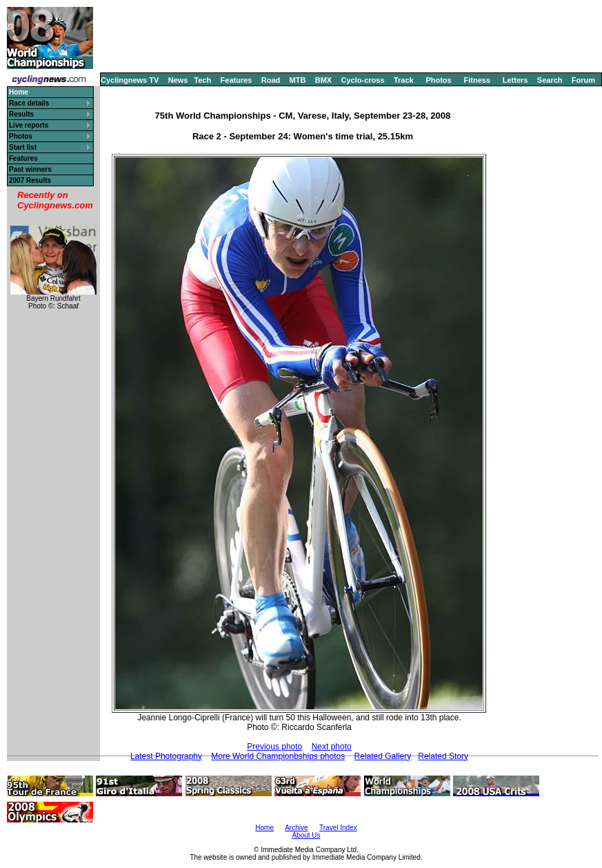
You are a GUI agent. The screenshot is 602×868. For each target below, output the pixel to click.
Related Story (443, 756)
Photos (438, 80)
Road (271, 80)
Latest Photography (166, 756)
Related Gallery (383, 756)
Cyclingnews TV (130, 80)
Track (404, 80)
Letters (515, 80)
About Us (306, 835)
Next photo (332, 747)
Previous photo (274, 747)
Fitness (477, 80)
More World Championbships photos (278, 756)
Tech (202, 80)
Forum (583, 80)
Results (21, 114)
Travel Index (338, 828)
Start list (23, 147)
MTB (298, 80)
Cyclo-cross (363, 80)
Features (237, 80)
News (178, 80)
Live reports (29, 125)
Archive (296, 828)
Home (264, 828)
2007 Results (30, 180)
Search (550, 80)
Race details (29, 103)
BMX (323, 80)
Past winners (30, 169)
